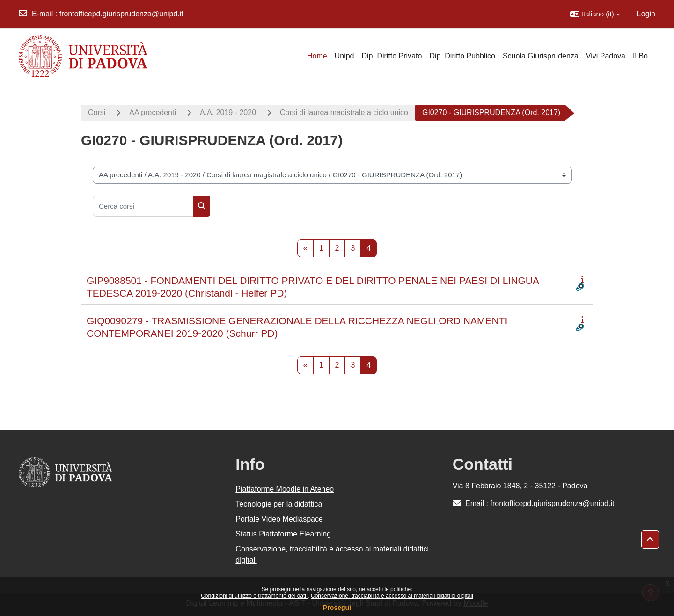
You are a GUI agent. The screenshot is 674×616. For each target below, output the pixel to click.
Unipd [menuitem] (344, 56)
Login (646, 14)
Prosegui (337, 608)
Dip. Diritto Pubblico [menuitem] (462, 56)
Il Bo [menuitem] (640, 56)
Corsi (97, 112)
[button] (595, 14)
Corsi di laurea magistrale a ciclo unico (344, 112)
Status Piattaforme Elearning (283, 534)
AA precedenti (153, 112)
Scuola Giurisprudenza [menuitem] (541, 56)
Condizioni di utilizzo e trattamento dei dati (254, 596)
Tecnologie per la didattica (279, 504)
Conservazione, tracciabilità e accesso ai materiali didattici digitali (392, 596)
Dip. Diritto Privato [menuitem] (392, 56)
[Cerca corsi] (143, 206)
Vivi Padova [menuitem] (606, 56)
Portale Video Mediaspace (279, 519)
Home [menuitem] (317, 56)
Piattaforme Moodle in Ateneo (285, 489)
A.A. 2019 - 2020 (228, 112)
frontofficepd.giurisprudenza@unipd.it (121, 14)
